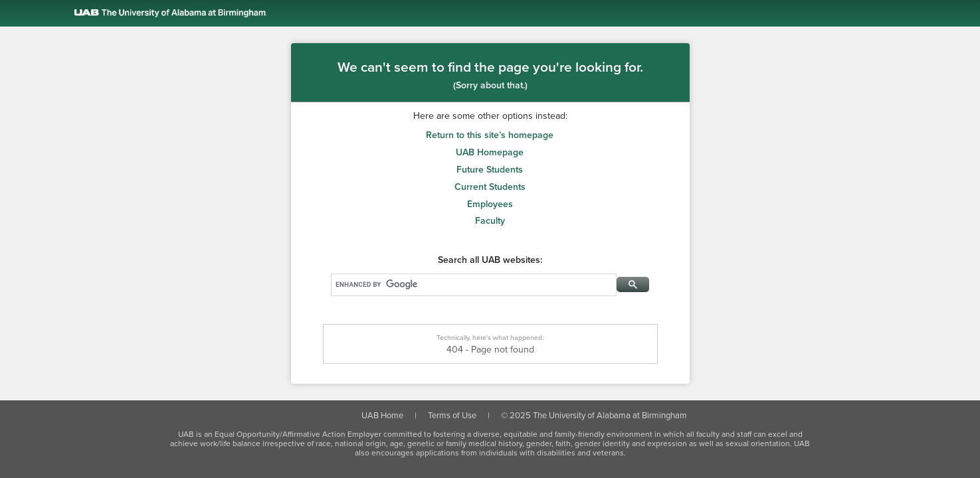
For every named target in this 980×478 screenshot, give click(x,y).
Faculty (490, 221)
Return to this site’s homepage (490, 135)
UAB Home (382, 416)
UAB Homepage (490, 152)
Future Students (490, 170)
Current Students (490, 187)
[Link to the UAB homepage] (500, 13)
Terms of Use (452, 416)
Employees (490, 204)
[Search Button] (633, 284)
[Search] (473, 284)
